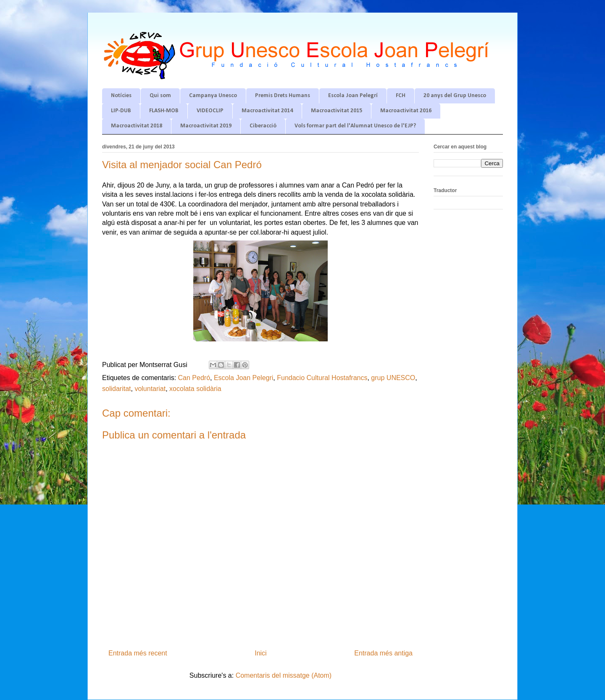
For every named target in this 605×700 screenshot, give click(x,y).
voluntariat (150, 389)
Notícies (121, 96)
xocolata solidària (195, 389)
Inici (260, 653)
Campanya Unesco (213, 96)
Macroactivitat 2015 (337, 111)
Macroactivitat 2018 (137, 126)
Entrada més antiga (383, 653)
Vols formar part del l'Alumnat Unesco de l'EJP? (355, 126)
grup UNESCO (393, 378)
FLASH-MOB (164, 111)
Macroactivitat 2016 (406, 111)
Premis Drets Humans (283, 96)
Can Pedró (194, 378)
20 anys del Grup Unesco (455, 96)
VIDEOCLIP (210, 111)
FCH (401, 96)
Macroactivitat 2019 (206, 126)
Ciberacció (263, 126)
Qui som (160, 96)
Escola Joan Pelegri (243, 378)
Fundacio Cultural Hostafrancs (322, 378)
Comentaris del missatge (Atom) (284, 675)
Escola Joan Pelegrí (353, 96)
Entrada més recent (138, 653)
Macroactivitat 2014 (267, 111)
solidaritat (116, 389)
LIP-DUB (121, 111)
